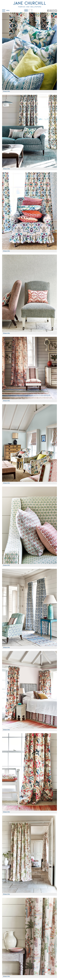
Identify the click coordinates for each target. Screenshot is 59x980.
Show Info (6, 91)
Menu (6, 11)
